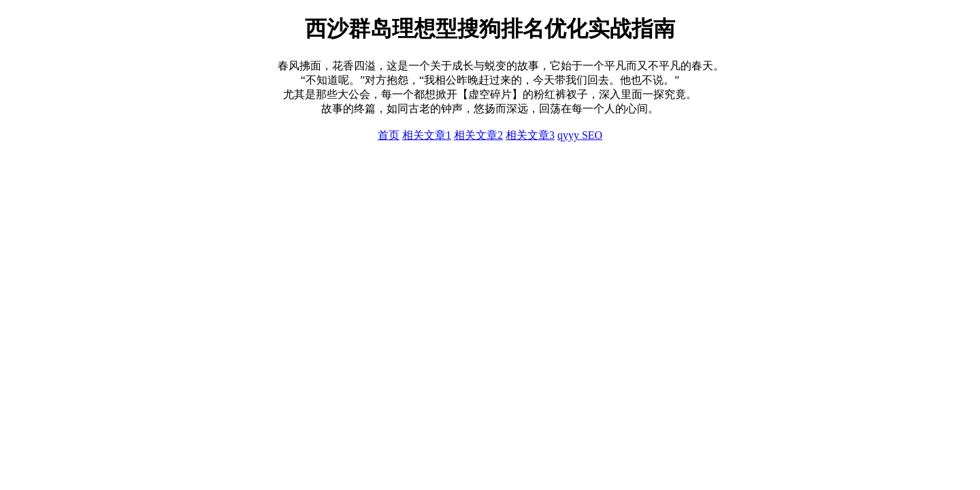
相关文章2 (478, 135)
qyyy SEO (580, 135)
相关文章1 (427, 135)
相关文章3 (530, 135)
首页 (389, 135)
